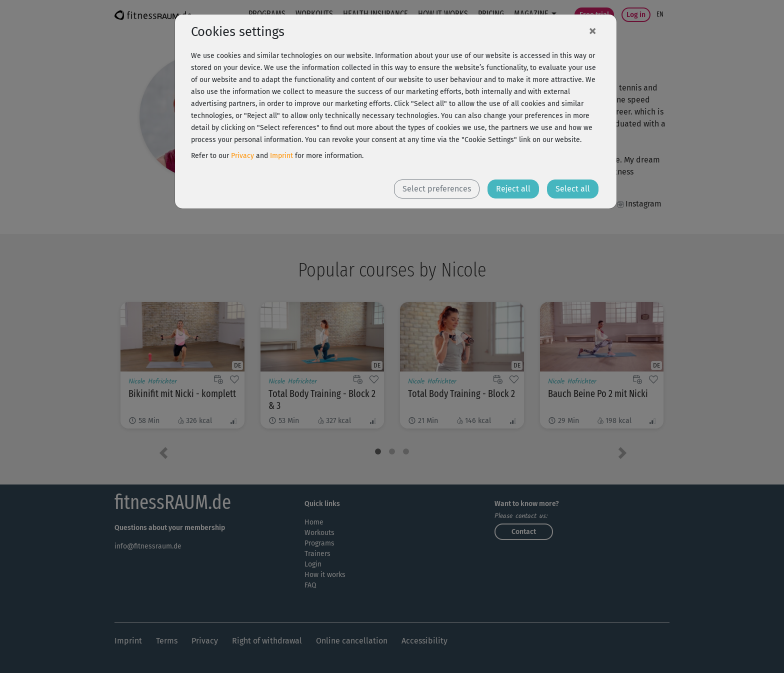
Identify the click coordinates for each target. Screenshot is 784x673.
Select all (573, 189)
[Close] (592, 30)
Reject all (513, 189)
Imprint (281, 156)
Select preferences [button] (437, 189)
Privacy (242, 156)
